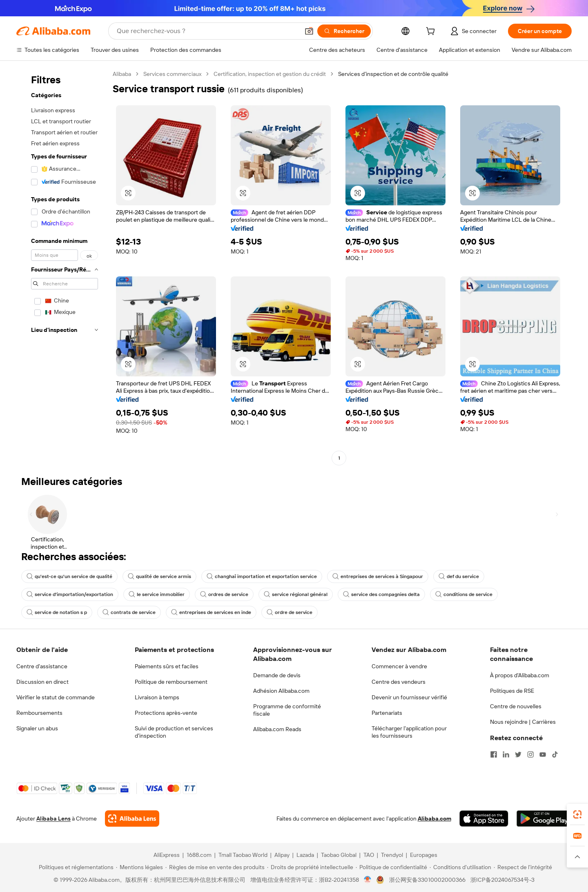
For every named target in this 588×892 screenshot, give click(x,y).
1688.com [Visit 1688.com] (199, 855)
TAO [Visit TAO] (369, 855)
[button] (309, 31)
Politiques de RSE (512, 691)
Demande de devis (277, 675)
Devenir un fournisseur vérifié (409, 697)
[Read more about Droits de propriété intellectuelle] (310, 867)
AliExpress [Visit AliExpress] (167, 855)
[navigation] (62, 267)
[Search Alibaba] (207, 31)
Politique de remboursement (171, 682)
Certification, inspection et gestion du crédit (270, 74)
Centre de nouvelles (516, 706)
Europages (424, 855)
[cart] (432, 32)
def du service (459, 576)
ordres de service (224, 594)
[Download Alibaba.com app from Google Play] (544, 819)
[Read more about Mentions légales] (139, 867)
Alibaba (122, 74)
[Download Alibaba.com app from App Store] (484, 819)
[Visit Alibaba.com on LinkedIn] (506, 754)
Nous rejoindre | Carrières (523, 722)
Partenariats (387, 713)
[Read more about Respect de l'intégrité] (523, 867)
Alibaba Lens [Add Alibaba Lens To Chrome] (53, 819)
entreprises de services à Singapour (378, 576)
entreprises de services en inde (211, 612)
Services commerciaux (172, 74)
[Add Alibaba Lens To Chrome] (132, 819)
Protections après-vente (166, 713)
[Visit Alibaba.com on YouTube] (543, 754)
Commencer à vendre (399, 666)
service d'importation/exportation (70, 594)
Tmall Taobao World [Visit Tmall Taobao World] (243, 855)
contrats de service (129, 612)
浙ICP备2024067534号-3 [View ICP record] (502, 880)
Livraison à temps (157, 697)
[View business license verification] (368, 880)
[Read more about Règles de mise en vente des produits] (215, 867)
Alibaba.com (434, 819)
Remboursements (39, 713)
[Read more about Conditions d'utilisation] (460, 867)
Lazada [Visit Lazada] (305, 855)
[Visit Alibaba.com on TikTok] (555, 754)
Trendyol (392, 855)
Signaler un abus (37, 728)
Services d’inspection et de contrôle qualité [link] (393, 74)
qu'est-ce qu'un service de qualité (69, 576)
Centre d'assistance (42, 666)
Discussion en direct (42, 682)
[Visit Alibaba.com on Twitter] (518, 754)
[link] (577, 814)
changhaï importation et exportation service (262, 576)
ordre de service (290, 612)
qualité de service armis (159, 576)
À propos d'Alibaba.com (520, 675)
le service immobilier (157, 594)
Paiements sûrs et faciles (167, 666)
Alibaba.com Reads (277, 729)
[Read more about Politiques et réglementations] (75, 867)
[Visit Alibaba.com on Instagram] (530, 754)
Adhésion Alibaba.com (281, 691)
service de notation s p (57, 612)
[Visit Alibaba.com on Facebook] (494, 754)
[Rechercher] (344, 31)
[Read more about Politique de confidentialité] (391, 867)
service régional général (296, 594)
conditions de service (464, 594)
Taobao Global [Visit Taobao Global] (339, 855)
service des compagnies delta (381, 594)
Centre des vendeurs (399, 682)
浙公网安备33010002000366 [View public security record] (427, 880)
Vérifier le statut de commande (56, 697)
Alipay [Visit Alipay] (282, 855)
